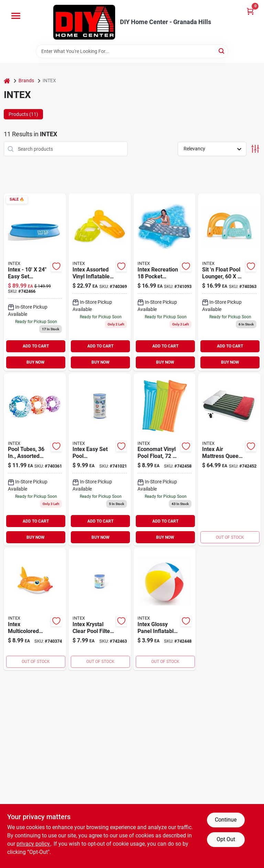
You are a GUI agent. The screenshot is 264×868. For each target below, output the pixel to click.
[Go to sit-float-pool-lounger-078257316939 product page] (229, 282)
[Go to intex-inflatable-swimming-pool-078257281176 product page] (35, 282)
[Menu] (16, 16)
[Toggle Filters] (255, 149)
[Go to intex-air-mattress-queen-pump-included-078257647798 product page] (229, 460)
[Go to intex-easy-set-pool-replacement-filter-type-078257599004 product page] (100, 460)
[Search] (222, 51)
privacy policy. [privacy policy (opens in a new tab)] (34, 844)
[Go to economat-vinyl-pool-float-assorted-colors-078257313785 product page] (165, 460)
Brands (26, 81)
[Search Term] (132, 51)
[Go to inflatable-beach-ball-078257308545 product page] (165, 609)
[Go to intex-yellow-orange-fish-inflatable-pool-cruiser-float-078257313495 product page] (35, 609)
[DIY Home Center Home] (84, 22)
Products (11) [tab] (23, 114)
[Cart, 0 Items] (250, 11)
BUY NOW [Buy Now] (36, 362)
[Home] (7, 81)
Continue (226, 820)
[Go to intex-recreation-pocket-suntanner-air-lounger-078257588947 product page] (165, 282)
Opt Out (226, 839)
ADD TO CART (36, 346)
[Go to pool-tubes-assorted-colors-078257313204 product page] (35, 460)
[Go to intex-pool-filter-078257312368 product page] (100, 609)
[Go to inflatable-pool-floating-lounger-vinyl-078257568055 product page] (100, 282)
